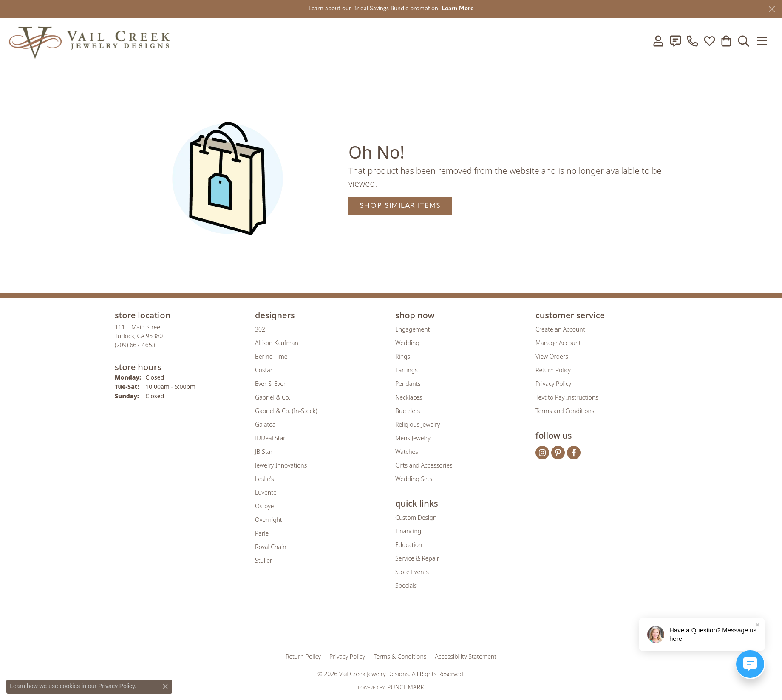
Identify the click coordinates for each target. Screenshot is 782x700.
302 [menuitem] (260, 329)
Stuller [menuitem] (263, 560)
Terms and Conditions (565, 411)
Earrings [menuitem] (407, 370)
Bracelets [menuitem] (408, 411)
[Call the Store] (135, 345)
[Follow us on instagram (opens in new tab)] (542, 453)
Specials (406, 585)
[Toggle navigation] (765, 41)
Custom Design (416, 517)
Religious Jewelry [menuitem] (418, 424)
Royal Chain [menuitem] (271, 547)
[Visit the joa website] (362, 626)
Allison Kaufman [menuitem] (277, 343)
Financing (408, 531)
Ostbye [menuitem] (264, 506)
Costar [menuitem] (264, 370)
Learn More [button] (458, 9)
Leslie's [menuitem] (264, 479)
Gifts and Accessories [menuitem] (424, 465)
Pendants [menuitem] (408, 384)
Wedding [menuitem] (407, 343)
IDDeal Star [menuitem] (270, 438)
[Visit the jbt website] (461, 626)
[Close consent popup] (165, 686)
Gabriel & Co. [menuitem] (273, 397)
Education (409, 545)
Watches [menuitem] (407, 452)
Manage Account (558, 343)
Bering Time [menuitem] (271, 356)
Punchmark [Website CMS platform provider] (406, 687)
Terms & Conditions (400, 656)
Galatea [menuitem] (265, 424)
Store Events (412, 572)
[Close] (772, 9)
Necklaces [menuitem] (409, 397)
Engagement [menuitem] (412, 329)
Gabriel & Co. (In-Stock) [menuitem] (286, 411)
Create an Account (560, 329)
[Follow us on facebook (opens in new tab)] (574, 453)
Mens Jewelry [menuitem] (413, 438)
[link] (675, 41)
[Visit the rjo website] (394, 626)
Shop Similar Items (400, 206)
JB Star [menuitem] (264, 452)
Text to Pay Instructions (567, 397)
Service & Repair (417, 558)
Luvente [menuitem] (266, 492)
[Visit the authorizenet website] (426, 626)
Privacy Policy (553, 384)
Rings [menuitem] (403, 356)
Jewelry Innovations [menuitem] (281, 465)
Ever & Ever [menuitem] (270, 384)
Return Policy (553, 370)
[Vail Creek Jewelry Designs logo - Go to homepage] (89, 41)
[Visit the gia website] (324, 626)
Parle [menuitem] (262, 533)
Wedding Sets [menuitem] (414, 479)
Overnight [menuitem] (269, 520)
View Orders (552, 356)
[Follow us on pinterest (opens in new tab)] (558, 453)
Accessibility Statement (466, 656)
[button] (658, 41)
